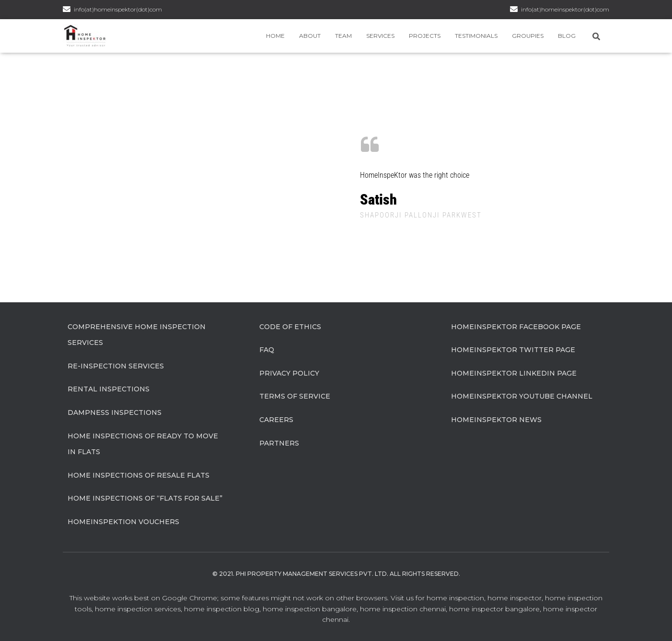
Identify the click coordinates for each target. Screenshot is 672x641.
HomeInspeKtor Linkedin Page (514, 373)
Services (380, 36)
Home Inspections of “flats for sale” (145, 498)
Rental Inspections (109, 389)
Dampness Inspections (115, 412)
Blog (567, 36)
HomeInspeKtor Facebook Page (516, 327)
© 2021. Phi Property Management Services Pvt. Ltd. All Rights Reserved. (336, 574)
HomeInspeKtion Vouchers (123, 522)
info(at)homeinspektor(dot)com (565, 9)
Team (343, 36)
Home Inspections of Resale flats (139, 475)
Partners (279, 443)
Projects (425, 36)
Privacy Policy (289, 373)
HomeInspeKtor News (496, 420)
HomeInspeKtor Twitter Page (513, 350)
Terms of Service (295, 396)
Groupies (528, 36)
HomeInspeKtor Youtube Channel (522, 396)
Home (275, 36)
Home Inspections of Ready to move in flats (143, 444)
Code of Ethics (290, 327)
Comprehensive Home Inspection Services (137, 335)
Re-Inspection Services (116, 366)
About (310, 36)
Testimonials (476, 36)
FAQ (267, 350)
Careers (276, 420)
